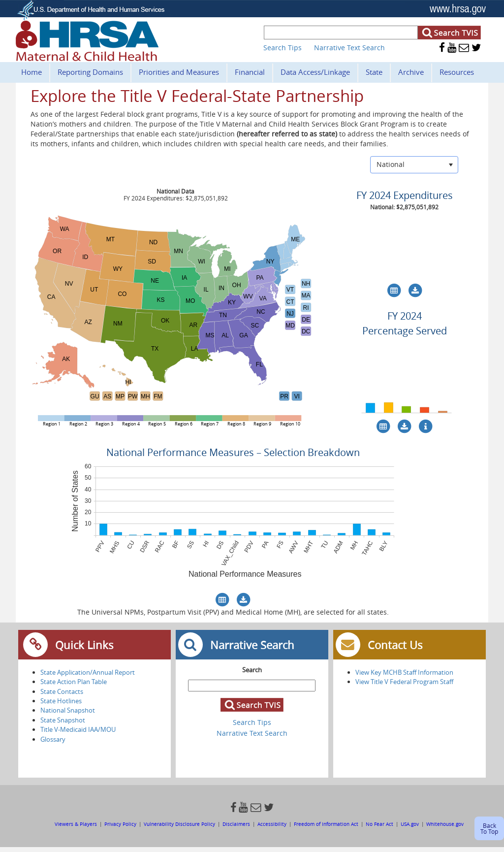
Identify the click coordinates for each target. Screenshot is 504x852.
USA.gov (410, 824)
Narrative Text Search (349, 48)
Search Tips (283, 48)
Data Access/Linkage (315, 72)
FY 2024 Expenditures (405, 195)
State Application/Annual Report (88, 672)
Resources (457, 72)
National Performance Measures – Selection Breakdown (233, 452)
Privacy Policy (120, 824)
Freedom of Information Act (327, 824)
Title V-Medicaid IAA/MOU (78, 729)
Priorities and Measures (179, 72)
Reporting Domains (90, 72)
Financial (250, 72)
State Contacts (62, 691)
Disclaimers (236, 824)
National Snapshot (68, 710)
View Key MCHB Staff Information (404, 672)
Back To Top (489, 828)
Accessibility (272, 824)
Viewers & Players (77, 824)
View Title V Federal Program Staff (404, 682)
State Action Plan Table (74, 682)
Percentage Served (405, 331)
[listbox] (414, 165)
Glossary (53, 739)
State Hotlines (61, 701)
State (374, 72)
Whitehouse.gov (445, 824)
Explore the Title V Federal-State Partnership (197, 96)
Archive (411, 72)
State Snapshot (63, 720)
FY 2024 (405, 316)
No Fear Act (379, 824)
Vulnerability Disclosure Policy (179, 824)
